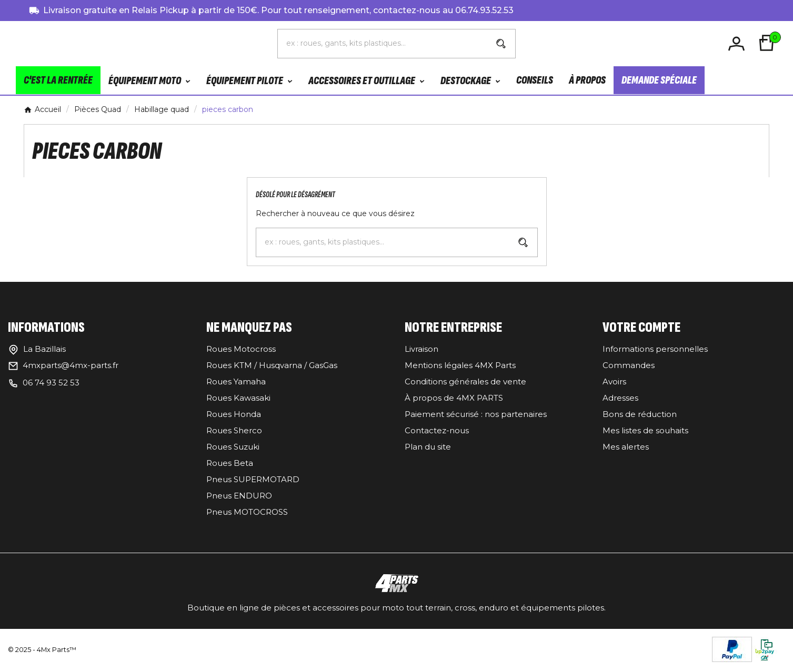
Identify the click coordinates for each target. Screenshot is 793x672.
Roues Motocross (241, 351)
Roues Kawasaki (238, 400)
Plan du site (428, 449)
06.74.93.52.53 (484, 10)
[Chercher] (382, 44)
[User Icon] (738, 44)
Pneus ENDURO (239, 498)
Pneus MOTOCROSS (247, 514)
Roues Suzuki (233, 449)
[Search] (501, 45)
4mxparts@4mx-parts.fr (71, 367)
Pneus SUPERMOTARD (253, 481)
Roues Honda (234, 416)
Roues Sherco (234, 432)
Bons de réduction (640, 416)
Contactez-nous (437, 432)
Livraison (421, 351)
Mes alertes (626, 449)
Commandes (629, 367)
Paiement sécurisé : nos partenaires (476, 416)
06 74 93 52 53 (51, 385)
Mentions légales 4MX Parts (460, 367)
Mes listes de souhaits (645, 432)
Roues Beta (230, 465)
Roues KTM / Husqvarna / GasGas (272, 367)
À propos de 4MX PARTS (454, 400)
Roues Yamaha (236, 384)
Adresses (620, 400)
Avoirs (614, 384)
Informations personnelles (655, 351)
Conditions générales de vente (465, 384)
